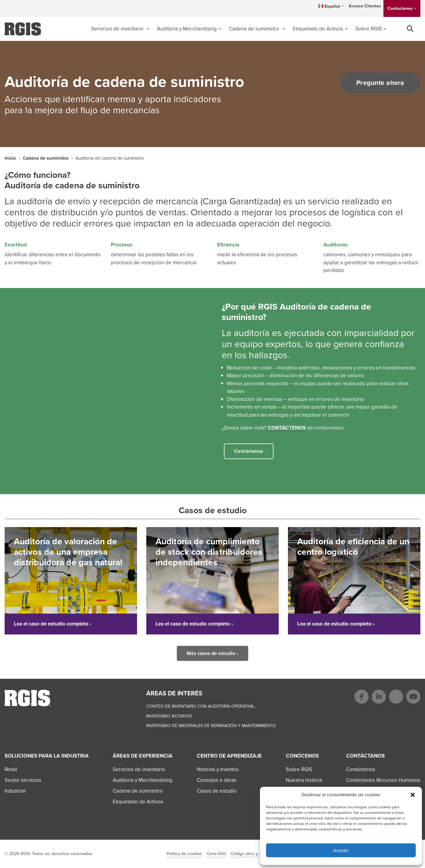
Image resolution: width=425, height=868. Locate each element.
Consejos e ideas (217, 780)
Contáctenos (400, 8)
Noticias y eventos (218, 769)
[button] (413, 795)
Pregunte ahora (378, 83)
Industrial (15, 791)
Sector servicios (23, 780)
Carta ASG (216, 854)
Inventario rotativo (169, 716)
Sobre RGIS (369, 29)
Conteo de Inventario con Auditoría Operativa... (201, 706)
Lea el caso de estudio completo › (53, 624)
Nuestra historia (304, 780)
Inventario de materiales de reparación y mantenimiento (211, 726)
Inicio (10, 158)
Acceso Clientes (365, 6)
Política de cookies (184, 854)
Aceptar (341, 850)
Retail (11, 769)
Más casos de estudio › (213, 653)
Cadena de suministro (255, 29)
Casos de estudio (217, 791)
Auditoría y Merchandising (187, 29)
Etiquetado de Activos (318, 29)
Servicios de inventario (118, 29)
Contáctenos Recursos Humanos (383, 780)
